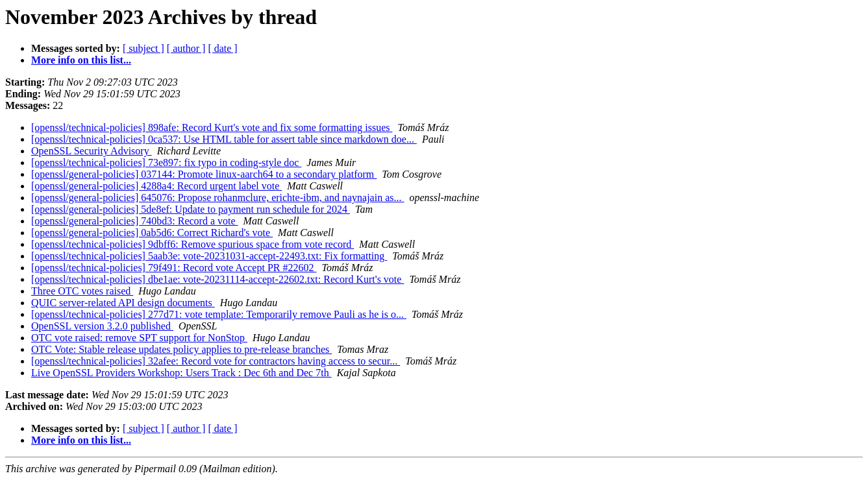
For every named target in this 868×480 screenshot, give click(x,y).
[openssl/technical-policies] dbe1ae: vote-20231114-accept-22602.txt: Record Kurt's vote (217, 279)
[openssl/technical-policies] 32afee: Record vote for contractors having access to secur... (216, 361)
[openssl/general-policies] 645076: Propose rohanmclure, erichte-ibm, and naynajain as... (218, 198)
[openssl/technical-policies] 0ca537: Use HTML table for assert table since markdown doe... (224, 139)
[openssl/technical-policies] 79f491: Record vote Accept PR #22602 (174, 268)
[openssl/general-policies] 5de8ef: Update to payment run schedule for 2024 (191, 209)
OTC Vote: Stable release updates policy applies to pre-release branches (181, 349)
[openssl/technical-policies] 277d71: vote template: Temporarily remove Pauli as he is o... (219, 314)
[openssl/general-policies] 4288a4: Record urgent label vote (156, 186)
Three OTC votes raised (82, 291)
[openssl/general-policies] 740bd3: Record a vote (135, 221)
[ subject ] (143, 48)
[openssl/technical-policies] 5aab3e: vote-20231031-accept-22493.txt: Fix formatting (209, 256)
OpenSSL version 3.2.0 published (102, 326)
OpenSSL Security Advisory (92, 151)
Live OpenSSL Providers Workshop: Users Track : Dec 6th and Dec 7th (181, 373)
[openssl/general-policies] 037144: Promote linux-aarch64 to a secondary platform (204, 174)
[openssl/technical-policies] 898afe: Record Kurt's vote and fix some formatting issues (212, 127)
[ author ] (186, 48)
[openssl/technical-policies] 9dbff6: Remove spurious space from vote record (192, 244)
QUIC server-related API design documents (123, 303)
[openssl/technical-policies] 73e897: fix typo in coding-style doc (166, 162)
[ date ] (222, 48)
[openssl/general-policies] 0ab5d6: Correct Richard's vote (152, 233)
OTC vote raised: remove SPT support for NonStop (139, 338)
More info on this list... (81, 60)
